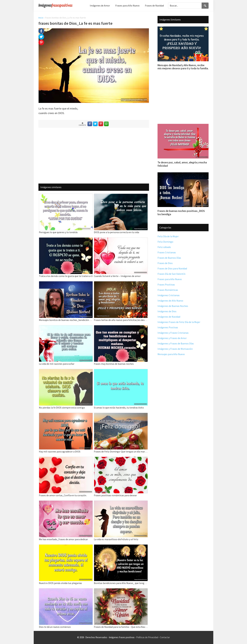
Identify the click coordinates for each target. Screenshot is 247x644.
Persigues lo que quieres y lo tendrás (58, 232)
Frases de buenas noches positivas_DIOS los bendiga (181, 213)
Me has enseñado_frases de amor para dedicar (63, 539)
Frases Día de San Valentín (171, 274)
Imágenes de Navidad (169, 317)
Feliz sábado (164, 247)
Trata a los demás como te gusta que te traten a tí (66, 276)
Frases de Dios (165, 263)
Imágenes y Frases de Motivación (175, 349)
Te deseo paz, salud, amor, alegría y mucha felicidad (182, 164)
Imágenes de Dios (167, 311)
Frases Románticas (168, 290)
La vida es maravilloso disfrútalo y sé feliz (116, 539)
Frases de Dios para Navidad (172, 268)
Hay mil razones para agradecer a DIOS (60, 451)
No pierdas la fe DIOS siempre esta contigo (62, 408)
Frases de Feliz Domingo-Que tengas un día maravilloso (121, 451)
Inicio (41, 18)
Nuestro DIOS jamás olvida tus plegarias (60, 583)
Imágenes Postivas (168, 327)
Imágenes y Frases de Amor (172, 338)
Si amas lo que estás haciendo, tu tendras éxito (119, 408)
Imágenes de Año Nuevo (170, 301)
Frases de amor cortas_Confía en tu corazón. (63, 495)
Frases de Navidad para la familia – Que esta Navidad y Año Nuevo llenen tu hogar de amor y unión (121, 627)
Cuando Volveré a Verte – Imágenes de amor (117, 276)
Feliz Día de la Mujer (168, 236)
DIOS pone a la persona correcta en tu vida (116, 232)
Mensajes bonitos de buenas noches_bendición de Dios (66, 320)
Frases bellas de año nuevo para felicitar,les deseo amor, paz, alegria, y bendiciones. (121, 320)
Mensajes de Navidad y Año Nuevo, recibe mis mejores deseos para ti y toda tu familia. (183, 67)
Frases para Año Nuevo (170, 279)
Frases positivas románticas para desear (115, 495)
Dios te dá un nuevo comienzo (55, 627)
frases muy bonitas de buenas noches (114, 364)
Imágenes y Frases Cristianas (173, 333)
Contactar (165, 637)
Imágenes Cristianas (169, 295)
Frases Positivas (166, 285)
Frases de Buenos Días (169, 258)
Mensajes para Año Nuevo (171, 354)
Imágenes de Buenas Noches (173, 306)
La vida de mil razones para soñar (57, 364)
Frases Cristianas (167, 252)
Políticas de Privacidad (147, 637)
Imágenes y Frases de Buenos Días (176, 343)
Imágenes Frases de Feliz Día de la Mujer (179, 322)
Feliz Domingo (165, 242)
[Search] (205, 6)
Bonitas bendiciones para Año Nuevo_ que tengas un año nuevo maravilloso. (121, 583)
